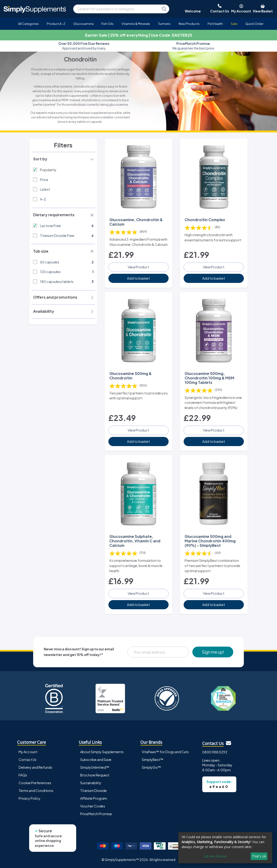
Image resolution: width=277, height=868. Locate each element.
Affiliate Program (94, 798)
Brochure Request (95, 775)
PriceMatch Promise (96, 814)
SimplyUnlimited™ (95, 767)
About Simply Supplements (102, 752)
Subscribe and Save (96, 760)
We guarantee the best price (193, 46)
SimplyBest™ (153, 760)
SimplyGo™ (151, 767)
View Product (138, 267)
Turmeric (164, 24)
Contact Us (28, 760)
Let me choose (215, 856)
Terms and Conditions (36, 791)
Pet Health (215, 24)
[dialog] (225, 848)
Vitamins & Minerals (136, 24)
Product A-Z (56, 24)
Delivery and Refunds (35, 767)
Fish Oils (107, 24)
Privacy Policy (30, 798)
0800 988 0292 (215, 752)
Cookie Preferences (35, 783)
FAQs (23, 775)
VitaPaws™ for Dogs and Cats (165, 752)
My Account (28, 752)
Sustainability (91, 783)
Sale (234, 24)
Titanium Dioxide (93, 791)
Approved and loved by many (84, 46)
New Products (189, 24)
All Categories (28, 24)
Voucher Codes (93, 806)
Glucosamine (83, 24)
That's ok (259, 856)
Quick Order (254, 24)
